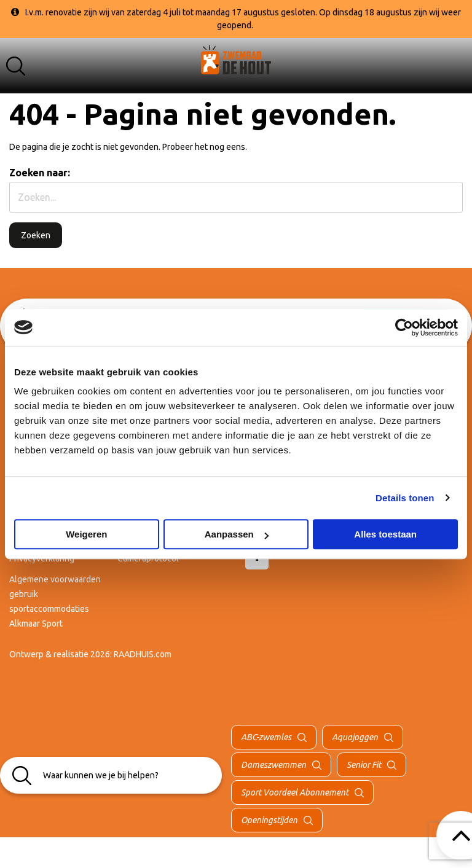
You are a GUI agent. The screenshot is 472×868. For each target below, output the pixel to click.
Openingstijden (269, 820)
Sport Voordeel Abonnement (295, 792)
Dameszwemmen (273, 765)
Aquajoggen (355, 737)
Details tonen (405, 498)
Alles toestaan (385, 534)
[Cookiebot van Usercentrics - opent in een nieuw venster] (404, 327)
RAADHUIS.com (143, 654)
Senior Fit (364, 765)
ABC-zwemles (266, 737)
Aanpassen (237, 534)
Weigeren (86, 534)
